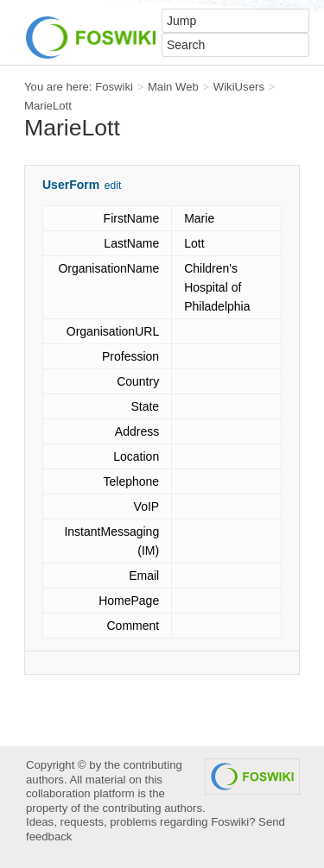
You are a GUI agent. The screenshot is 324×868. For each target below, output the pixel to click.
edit (113, 186)
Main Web (173, 87)
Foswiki (114, 87)
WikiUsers (239, 87)
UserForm (71, 185)
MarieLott (48, 106)
